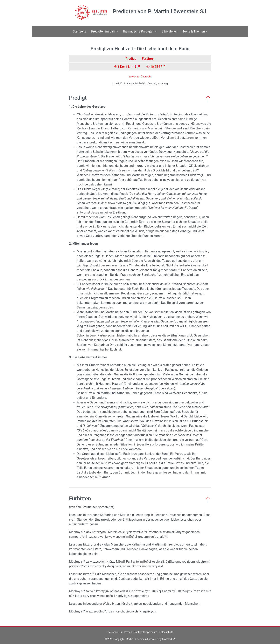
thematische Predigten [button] (139, 31)
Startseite (80, 31)
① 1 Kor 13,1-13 (125, 67)
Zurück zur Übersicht (140, 77)
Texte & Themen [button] (194, 31)
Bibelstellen (170, 31)
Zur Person (126, 632)
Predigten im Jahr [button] (103, 31)
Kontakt (138, 632)
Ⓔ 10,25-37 (154, 67)
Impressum (151, 632)
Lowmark (167, 639)
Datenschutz (166, 632)
